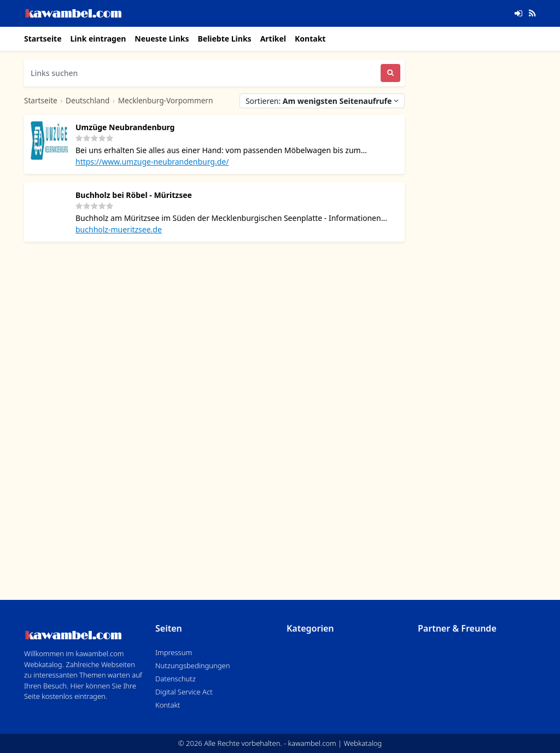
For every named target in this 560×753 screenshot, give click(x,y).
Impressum (174, 652)
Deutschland (87, 100)
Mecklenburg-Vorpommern (166, 100)
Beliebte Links (224, 39)
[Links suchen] (202, 73)
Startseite (43, 39)
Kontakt (310, 39)
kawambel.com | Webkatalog (335, 743)
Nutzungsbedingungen (192, 666)
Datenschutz (176, 679)
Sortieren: (322, 101)
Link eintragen (98, 39)
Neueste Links (162, 39)
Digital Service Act (184, 692)
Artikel (273, 39)
